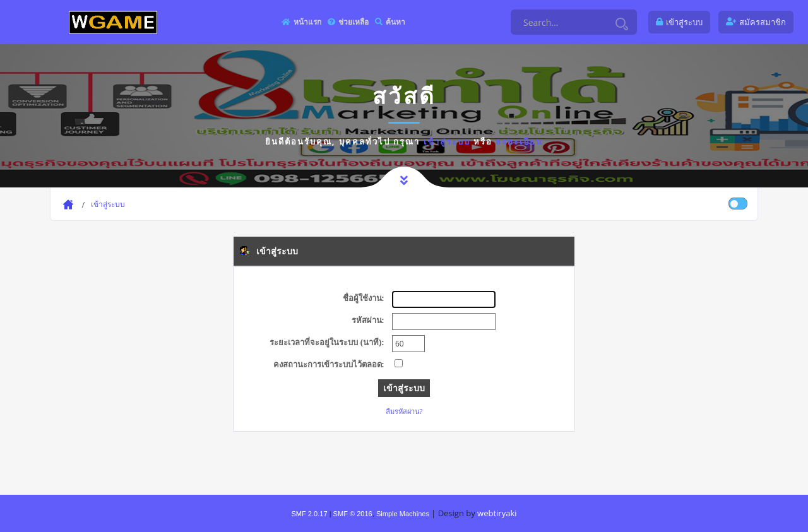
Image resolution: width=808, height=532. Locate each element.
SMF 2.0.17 (309, 514)
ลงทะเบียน (519, 141)
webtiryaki (497, 513)
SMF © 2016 (353, 514)
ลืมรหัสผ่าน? (404, 411)
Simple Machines (403, 514)
